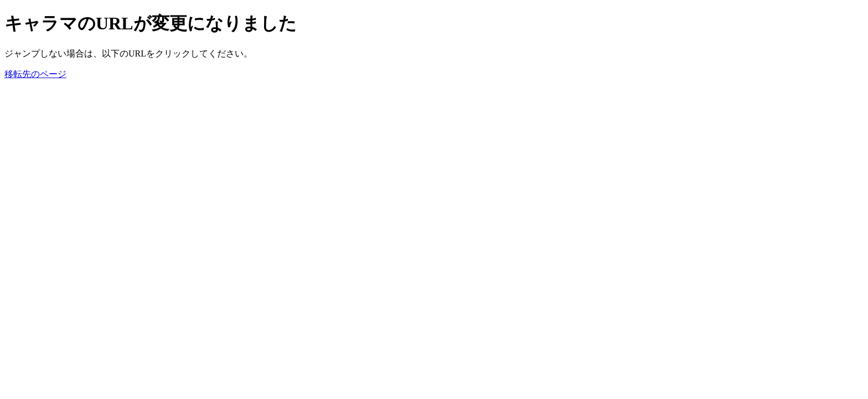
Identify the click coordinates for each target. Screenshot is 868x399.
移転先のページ (35, 74)
